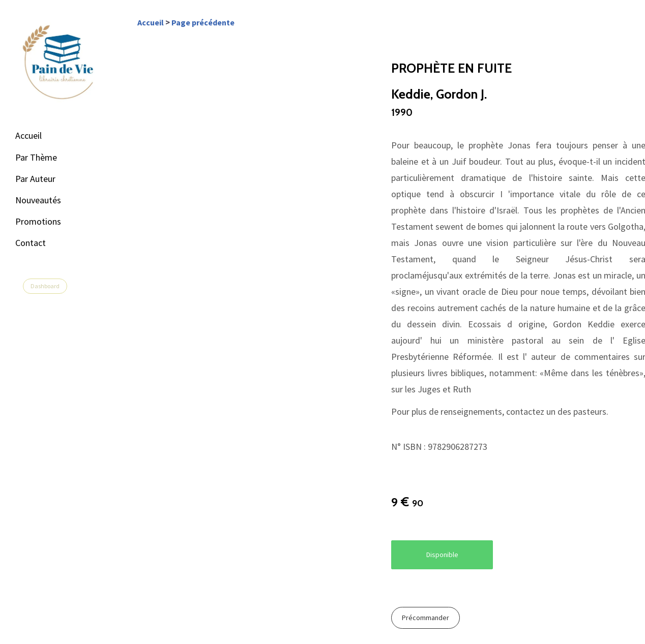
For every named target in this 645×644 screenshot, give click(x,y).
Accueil (28, 135)
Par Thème (36, 157)
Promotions (38, 221)
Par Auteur (35, 179)
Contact (31, 243)
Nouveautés (38, 200)
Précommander (426, 618)
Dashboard (45, 286)
